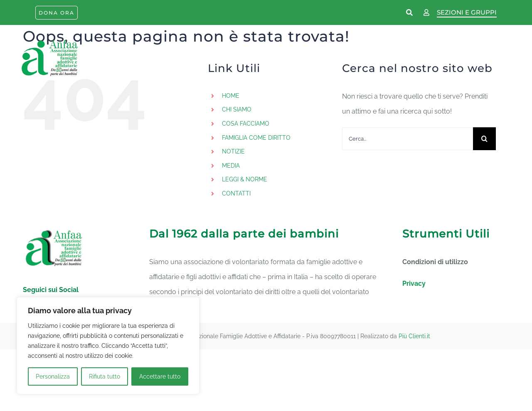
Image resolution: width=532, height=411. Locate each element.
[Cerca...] (408, 139)
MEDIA (231, 166)
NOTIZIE (233, 151)
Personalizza (53, 376)
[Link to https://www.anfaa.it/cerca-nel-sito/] (410, 13)
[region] (108, 346)
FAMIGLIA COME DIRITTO (256, 138)
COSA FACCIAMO (246, 124)
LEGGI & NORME (245, 179)
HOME (231, 96)
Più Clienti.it (414, 336)
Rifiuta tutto (105, 376)
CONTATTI (236, 193)
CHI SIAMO (237, 109)
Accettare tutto (160, 376)
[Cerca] (484, 139)
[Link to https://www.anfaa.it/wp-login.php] (426, 13)
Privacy (414, 283)
